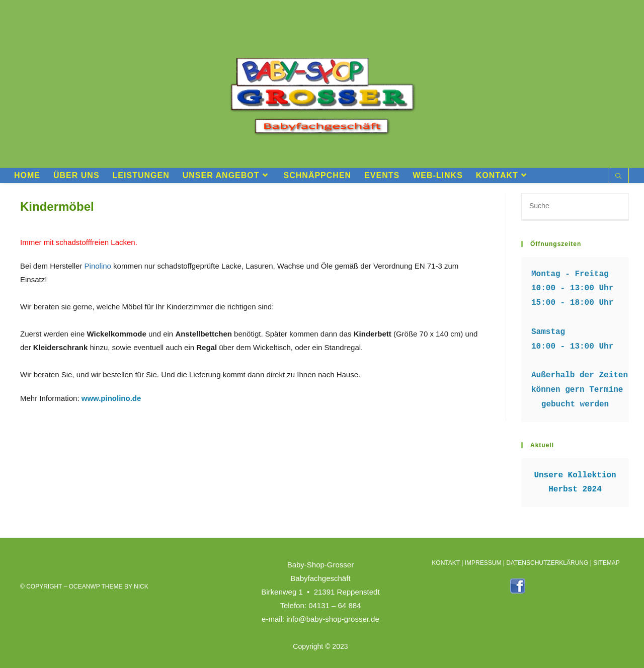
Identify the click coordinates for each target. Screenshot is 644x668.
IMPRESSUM (483, 562)
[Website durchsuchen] (618, 177)
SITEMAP (607, 562)
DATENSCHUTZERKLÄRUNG (547, 562)
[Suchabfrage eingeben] (575, 207)
